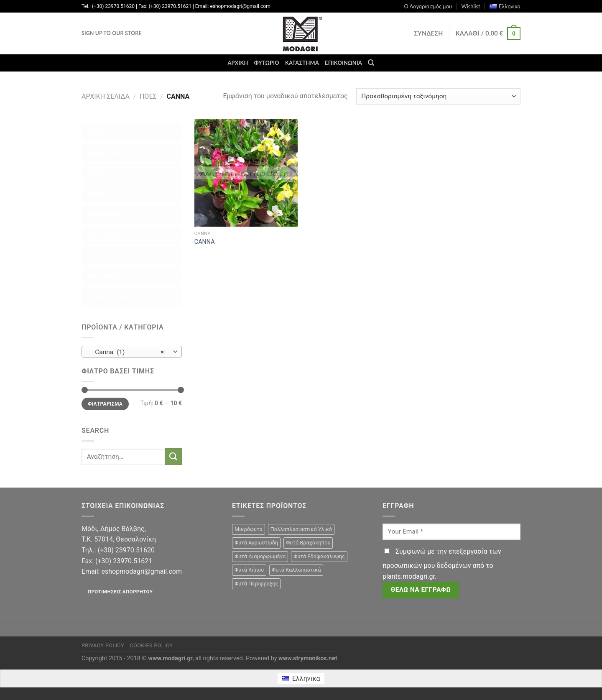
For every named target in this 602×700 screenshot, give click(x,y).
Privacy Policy (103, 646)
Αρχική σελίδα (106, 96)
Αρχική (238, 63)
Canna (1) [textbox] (127, 352)
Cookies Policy (152, 646)
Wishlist (471, 6)
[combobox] (132, 352)
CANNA (205, 242)
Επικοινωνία (343, 63)
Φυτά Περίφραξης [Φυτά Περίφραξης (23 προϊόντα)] (256, 584)
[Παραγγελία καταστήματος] (438, 96)
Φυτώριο (267, 63)
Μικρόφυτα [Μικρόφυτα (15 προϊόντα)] (249, 529)
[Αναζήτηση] (371, 63)
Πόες (148, 96)
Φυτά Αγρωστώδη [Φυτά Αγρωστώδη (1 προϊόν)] (256, 543)
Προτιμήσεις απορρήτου (120, 592)
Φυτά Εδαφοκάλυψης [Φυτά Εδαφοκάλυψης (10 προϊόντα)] (319, 556)
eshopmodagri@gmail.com (141, 571)
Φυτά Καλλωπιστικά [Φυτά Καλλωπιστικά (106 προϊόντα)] (296, 570)
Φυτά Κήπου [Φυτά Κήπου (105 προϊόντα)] (249, 570)
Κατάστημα (302, 63)
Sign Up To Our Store (112, 33)
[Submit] (173, 456)
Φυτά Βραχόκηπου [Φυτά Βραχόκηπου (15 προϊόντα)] (308, 543)
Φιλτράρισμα (105, 404)
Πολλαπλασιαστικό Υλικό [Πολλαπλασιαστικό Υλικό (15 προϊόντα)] (301, 529)
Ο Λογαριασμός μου (428, 6)
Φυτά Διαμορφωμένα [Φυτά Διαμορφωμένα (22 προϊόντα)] (260, 556)
